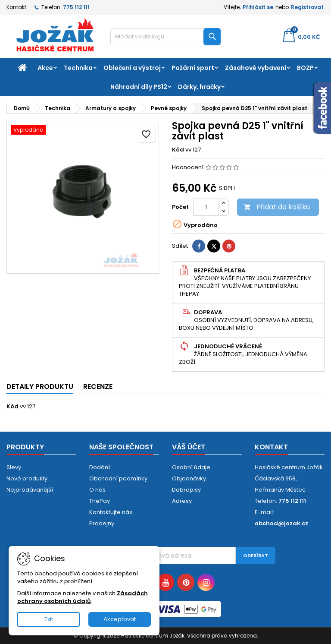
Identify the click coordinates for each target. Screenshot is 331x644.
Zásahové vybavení (256, 68)
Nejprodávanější (30, 490)
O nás (97, 490)
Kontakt (16, 7)
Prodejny (102, 523)
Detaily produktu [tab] (40, 387)
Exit (49, 619)
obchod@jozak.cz (281, 523)
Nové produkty (27, 478)
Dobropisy (186, 490)
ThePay (100, 501)
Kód (178, 150)
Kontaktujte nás (111, 512)
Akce (45, 68)
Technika (78, 68)
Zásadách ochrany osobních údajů (83, 597)
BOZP (305, 68)
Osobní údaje (191, 467)
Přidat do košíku (277, 207)
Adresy (182, 501)
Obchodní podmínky (118, 478)
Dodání (100, 467)
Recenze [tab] (98, 387)
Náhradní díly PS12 (139, 87)
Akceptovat (120, 619)
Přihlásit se (258, 7)
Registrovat (307, 7)
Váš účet (189, 447)
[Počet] (206, 207)
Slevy (14, 467)
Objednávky (189, 478)
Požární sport (193, 68)
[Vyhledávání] (165, 37)
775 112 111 (76, 7)
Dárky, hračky (199, 87)
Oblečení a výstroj (132, 68)
